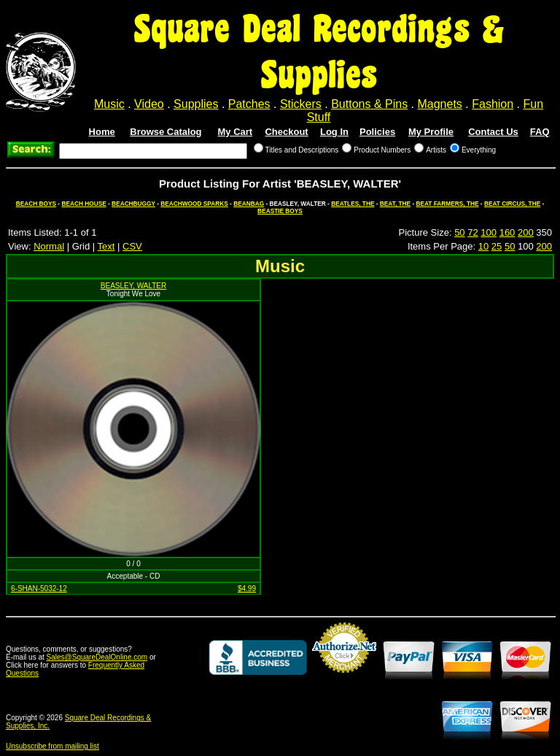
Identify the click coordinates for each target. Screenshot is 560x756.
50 (459, 232)
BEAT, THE (395, 204)
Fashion (493, 104)
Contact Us (493, 132)
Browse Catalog (166, 132)
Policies (377, 132)
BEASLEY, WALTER (133, 286)
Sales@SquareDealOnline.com (97, 657)
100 (489, 232)
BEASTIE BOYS (280, 211)
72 (472, 232)
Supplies (196, 104)
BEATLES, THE (353, 204)
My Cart (236, 132)
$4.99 (247, 589)
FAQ (540, 132)
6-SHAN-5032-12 (39, 589)
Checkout (286, 132)
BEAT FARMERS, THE (447, 204)
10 (483, 246)
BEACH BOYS (36, 204)
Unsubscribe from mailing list (52, 746)
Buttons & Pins (369, 104)
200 (526, 232)
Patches (249, 104)
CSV (132, 246)
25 (497, 246)
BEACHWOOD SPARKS (194, 204)
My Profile (431, 132)
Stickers (301, 104)
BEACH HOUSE (83, 204)
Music (109, 104)
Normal (49, 246)
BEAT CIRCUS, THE (512, 204)
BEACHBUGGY (133, 204)
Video (149, 104)
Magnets (439, 104)
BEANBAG (249, 204)
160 (507, 232)
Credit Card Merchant (344, 679)
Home (102, 132)
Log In (334, 132)
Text (106, 246)
